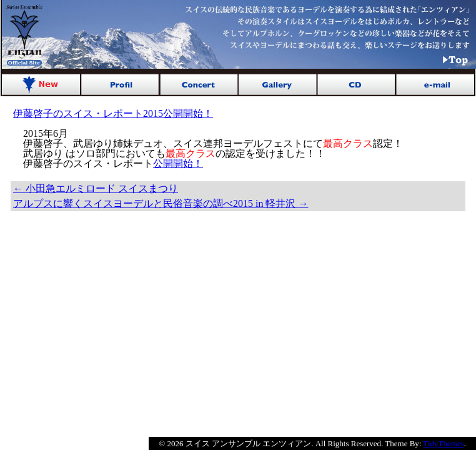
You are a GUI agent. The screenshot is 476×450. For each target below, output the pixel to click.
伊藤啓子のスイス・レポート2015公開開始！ (113, 113)
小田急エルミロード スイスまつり (96, 188)
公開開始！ (178, 163)
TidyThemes (444, 443)
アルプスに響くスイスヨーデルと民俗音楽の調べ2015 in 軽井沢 (161, 203)
